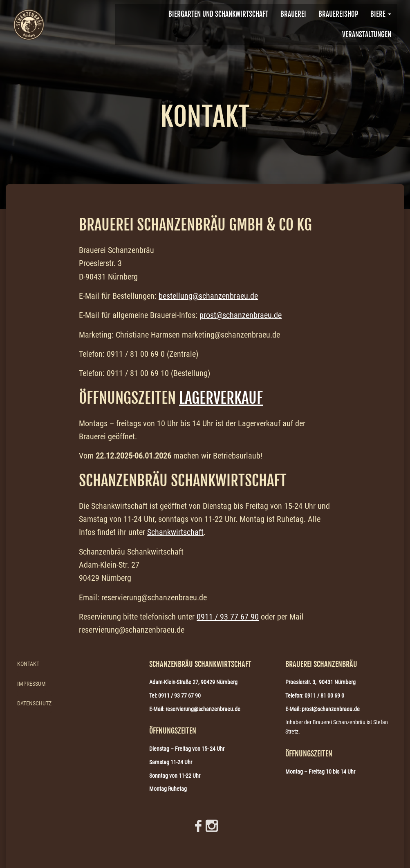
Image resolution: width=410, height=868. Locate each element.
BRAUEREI (293, 14)
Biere (381, 14)
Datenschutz (34, 703)
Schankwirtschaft (175, 532)
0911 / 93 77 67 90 (228, 617)
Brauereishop (338, 14)
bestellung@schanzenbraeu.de (208, 296)
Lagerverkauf (221, 398)
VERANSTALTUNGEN (367, 35)
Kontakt (28, 664)
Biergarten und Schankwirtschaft (218, 14)
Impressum (31, 684)
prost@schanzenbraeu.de (241, 315)
